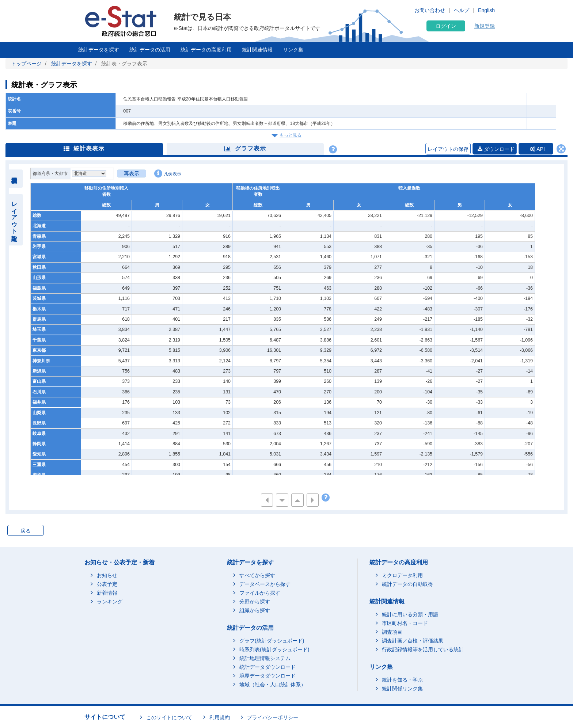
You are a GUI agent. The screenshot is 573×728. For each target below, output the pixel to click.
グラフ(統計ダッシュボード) (272, 641)
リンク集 (293, 50)
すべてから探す (257, 576)
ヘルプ (462, 10)
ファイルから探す (260, 593)
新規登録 (485, 26)
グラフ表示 (245, 148)
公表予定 (107, 584)
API (537, 149)
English (486, 10)
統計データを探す (99, 50)
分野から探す (255, 602)
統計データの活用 (150, 50)
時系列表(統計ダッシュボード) (274, 650)
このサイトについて (169, 717)
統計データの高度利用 (206, 50)
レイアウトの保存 (446, 149)
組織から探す (255, 611)
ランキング (110, 602)
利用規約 (220, 717)
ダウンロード (494, 149)
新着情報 (107, 593)
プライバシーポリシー (273, 717)
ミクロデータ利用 (402, 576)
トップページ (26, 64)
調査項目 (392, 632)
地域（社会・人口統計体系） (273, 685)
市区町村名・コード (405, 624)
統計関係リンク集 (402, 689)
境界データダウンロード (267, 676)
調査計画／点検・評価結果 (413, 641)
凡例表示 (168, 174)
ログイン (446, 26)
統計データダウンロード (267, 667)
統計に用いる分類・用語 (410, 615)
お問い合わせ (430, 10)
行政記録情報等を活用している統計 (423, 650)
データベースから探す (265, 584)
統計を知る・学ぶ (402, 680)
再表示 (132, 174)
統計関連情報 (257, 50)
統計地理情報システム (265, 659)
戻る (26, 531)
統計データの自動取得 (407, 584)
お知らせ (107, 576)
